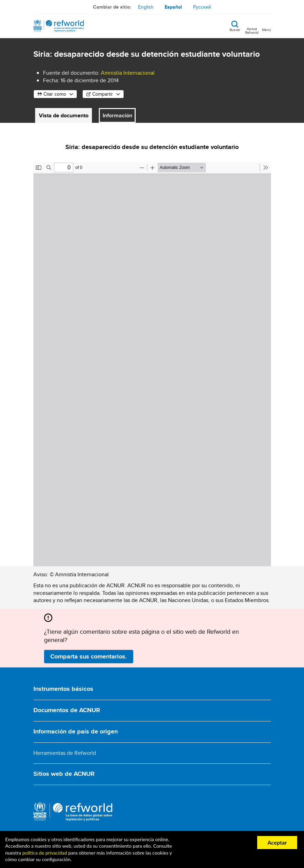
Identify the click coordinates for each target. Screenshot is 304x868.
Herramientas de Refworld (65, 753)
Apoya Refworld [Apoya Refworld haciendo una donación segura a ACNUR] (252, 30)
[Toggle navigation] (266, 26)
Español (173, 7)
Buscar (235, 29)
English (146, 7)
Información (117, 115)
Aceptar (277, 842)
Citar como (55, 94)
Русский (202, 7)
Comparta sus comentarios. (89, 656)
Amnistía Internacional (128, 73)
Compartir (103, 94)
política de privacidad (45, 853)
